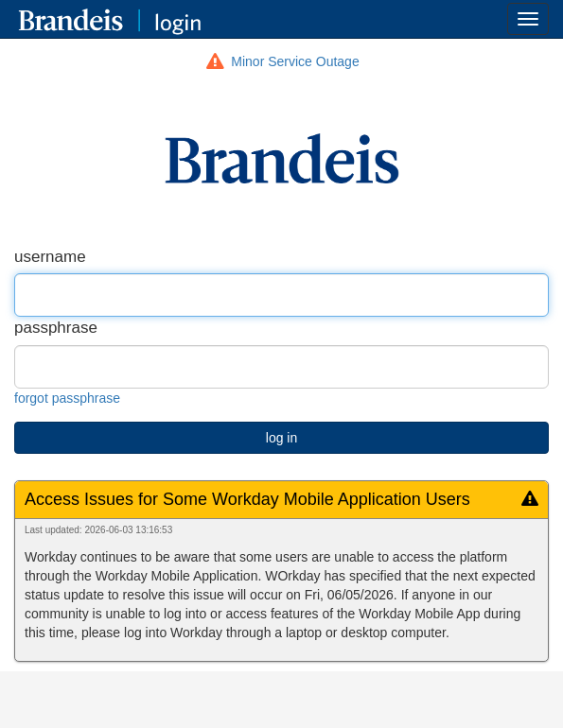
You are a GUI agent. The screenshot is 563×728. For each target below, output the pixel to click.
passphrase (56, 328)
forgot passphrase (67, 398)
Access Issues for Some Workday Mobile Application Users (247, 499)
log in (281, 438)
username (50, 257)
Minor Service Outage (295, 61)
